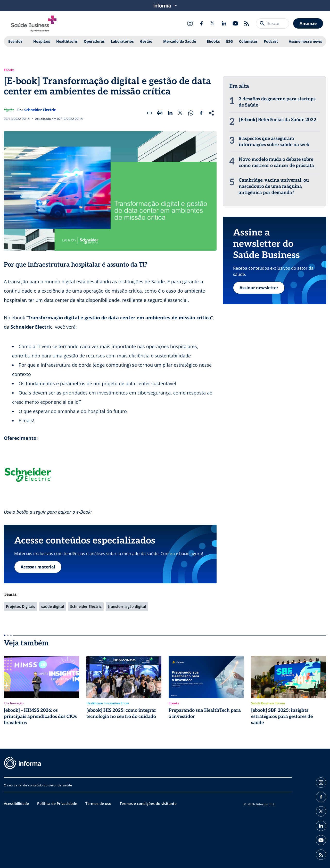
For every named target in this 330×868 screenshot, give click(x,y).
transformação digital (127, 606)
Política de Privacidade (57, 804)
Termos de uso (98, 804)
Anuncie (308, 23)
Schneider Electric (40, 110)
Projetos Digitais (20, 606)
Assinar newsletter (259, 288)
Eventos (15, 41)
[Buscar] (262, 23)
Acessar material (38, 567)
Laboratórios (122, 41)
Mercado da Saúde (180, 41)
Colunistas (248, 41)
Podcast (271, 41)
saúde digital (53, 606)
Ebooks (213, 41)
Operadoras (94, 41)
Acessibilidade (16, 804)
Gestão (146, 41)
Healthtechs (67, 41)
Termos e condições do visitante (148, 804)
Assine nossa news (305, 41)
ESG (229, 41)
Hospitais (42, 41)
